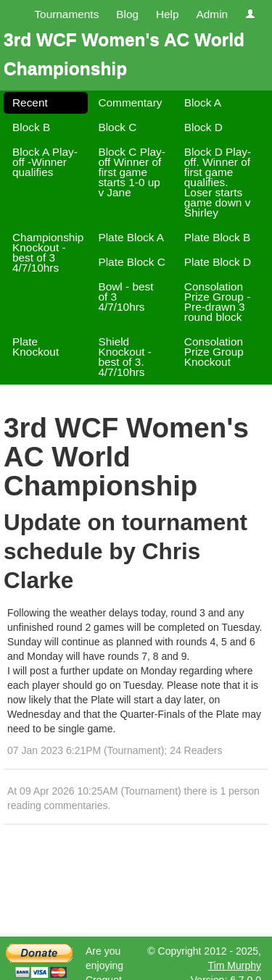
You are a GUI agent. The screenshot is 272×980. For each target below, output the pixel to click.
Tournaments (66, 14)
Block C (117, 127)
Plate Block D (218, 262)
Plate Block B (218, 237)
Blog (127, 14)
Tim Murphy (235, 966)
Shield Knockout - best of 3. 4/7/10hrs (125, 357)
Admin (212, 14)
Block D (203, 127)
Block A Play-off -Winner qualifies (45, 162)
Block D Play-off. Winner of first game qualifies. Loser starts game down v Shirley (218, 182)
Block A (203, 102)
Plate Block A (131, 237)
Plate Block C (131, 262)
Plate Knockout (36, 347)
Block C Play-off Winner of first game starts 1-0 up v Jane (131, 172)
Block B (31, 127)
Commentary (130, 102)
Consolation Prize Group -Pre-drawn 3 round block (218, 302)
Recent (30, 102)
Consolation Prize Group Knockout (214, 352)
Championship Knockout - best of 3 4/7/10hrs (48, 252)
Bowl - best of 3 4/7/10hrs (125, 297)
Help (168, 14)
